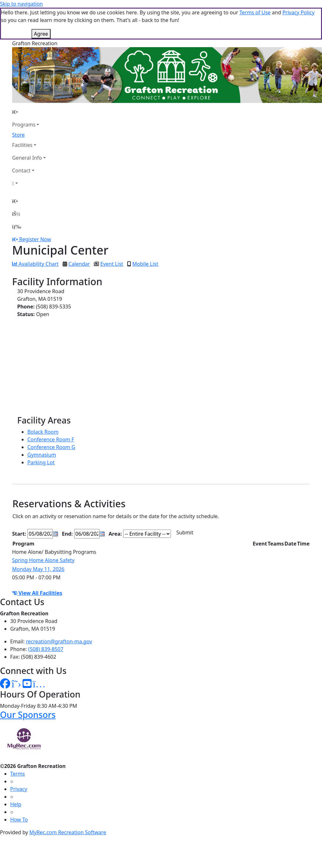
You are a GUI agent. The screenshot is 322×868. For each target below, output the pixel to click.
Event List (112, 264)
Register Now (35, 239)
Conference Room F (51, 439)
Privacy (19, 789)
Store (18, 135)
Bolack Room (43, 432)
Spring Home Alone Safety (43, 560)
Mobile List (145, 264)
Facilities (22, 145)
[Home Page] (29, 112)
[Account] (29, 183)
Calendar (79, 264)
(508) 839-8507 (46, 649)
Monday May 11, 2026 (38, 569)
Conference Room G (51, 447)
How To (19, 820)
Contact (21, 170)
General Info (27, 158)
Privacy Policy (298, 12)
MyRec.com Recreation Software (68, 832)
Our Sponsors (28, 715)
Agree (41, 34)
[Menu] (17, 227)
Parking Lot (41, 462)
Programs (24, 125)
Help (16, 804)
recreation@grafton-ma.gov (59, 641)
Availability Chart (35, 264)
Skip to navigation (21, 4)
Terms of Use (255, 12)
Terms (17, 774)
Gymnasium (42, 455)
